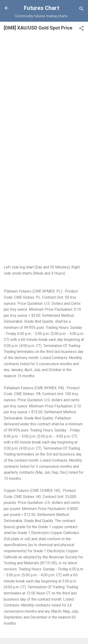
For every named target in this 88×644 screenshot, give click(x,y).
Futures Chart (41, 8)
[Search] (81, 10)
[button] (81, 29)
